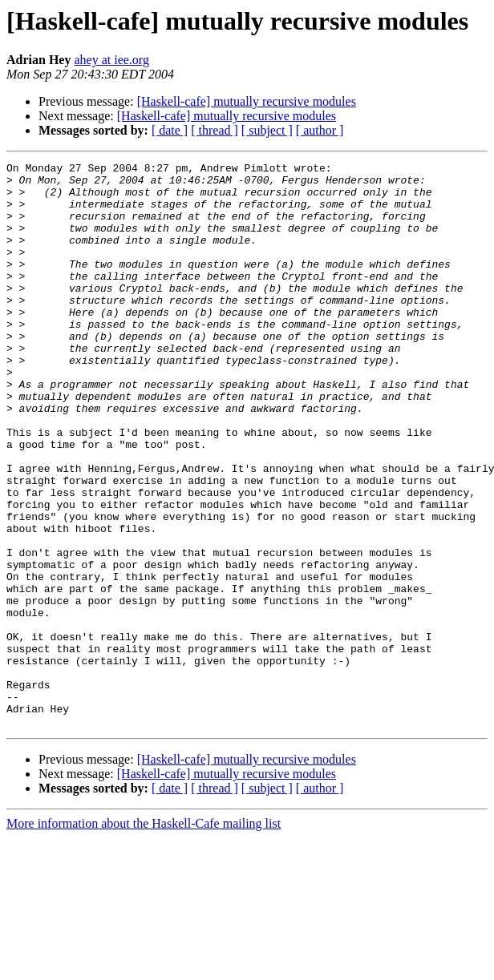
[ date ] (170, 130)
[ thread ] (215, 130)
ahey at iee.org (111, 60)
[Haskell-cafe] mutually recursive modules (247, 101)
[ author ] (320, 130)
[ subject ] (267, 130)
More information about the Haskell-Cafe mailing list (144, 936)
